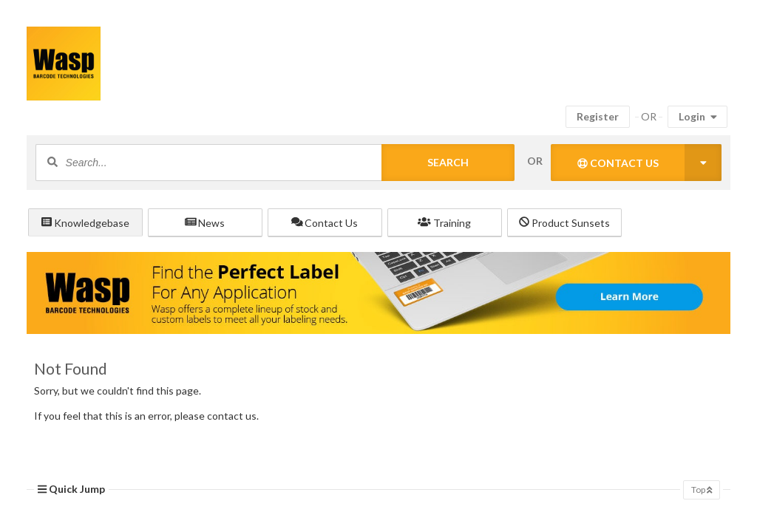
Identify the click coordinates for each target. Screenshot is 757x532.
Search (448, 162)
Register (598, 116)
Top (702, 490)
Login (698, 116)
